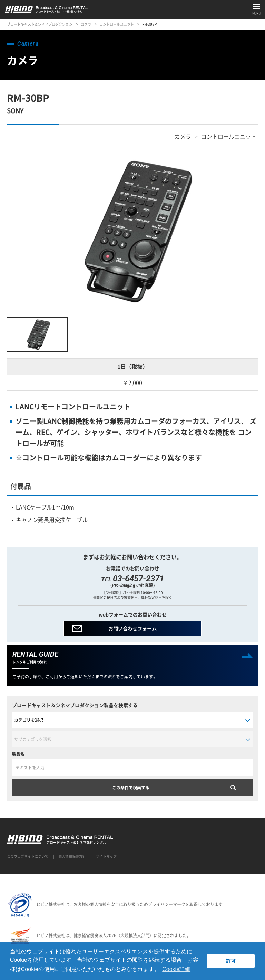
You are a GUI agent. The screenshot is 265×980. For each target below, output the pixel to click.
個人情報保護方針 (72, 856)
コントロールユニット (117, 24)
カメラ (86, 24)
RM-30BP (149, 24)
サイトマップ (106, 856)
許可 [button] (231, 961)
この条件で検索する (131, 788)
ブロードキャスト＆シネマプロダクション (40, 24)
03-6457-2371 (138, 579)
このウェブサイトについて (28, 856)
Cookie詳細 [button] (176, 969)
